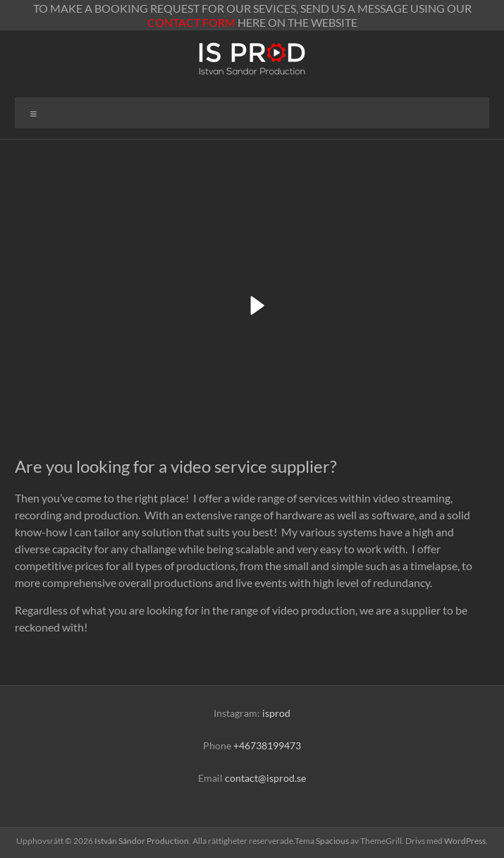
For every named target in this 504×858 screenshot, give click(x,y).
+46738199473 (267, 745)
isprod (276, 713)
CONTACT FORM (191, 22)
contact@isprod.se (265, 778)
